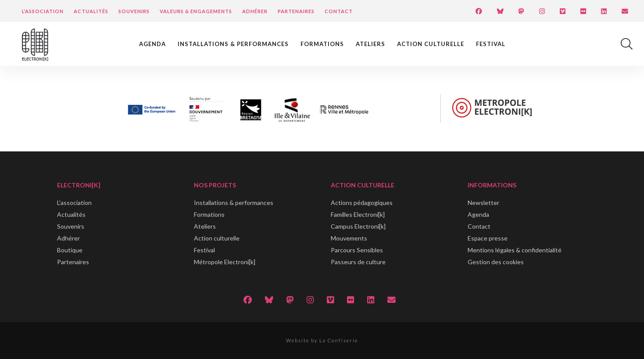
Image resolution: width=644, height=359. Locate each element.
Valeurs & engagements (196, 11)
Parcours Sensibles (357, 250)
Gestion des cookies (496, 262)
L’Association (43, 11)
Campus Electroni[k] (358, 226)
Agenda (152, 44)
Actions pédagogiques (362, 203)
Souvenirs (134, 11)
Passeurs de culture (358, 262)
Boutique (70, 250)
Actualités (91, 11)
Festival (491, 44)
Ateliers (370, 44)
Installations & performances (233, 44)
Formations (322, 44)
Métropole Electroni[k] (225, 262)
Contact (339, 11)
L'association (74, 203)
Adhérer (255, 11)
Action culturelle (431, 44)
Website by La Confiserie (322, 340)
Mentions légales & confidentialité (515, 250)
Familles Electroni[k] (358, 214)
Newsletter (483, 203)
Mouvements (349, 238)
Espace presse (488, 238)
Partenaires (296, 11)
